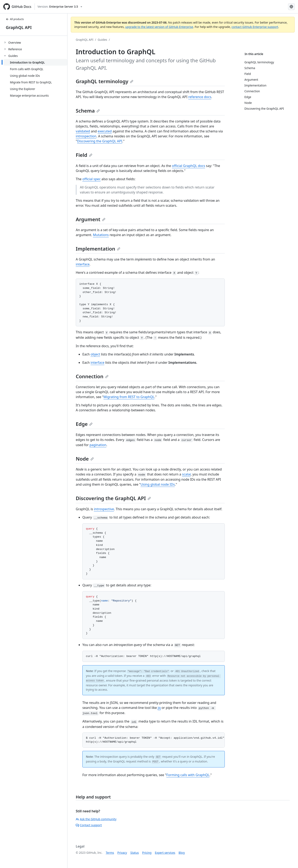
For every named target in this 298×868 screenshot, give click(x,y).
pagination (98, 445)
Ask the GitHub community (96, 819)
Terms (110, 853)
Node (85, 459)
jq (159, 708)
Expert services (165, 853)
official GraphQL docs (189, 166)
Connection (92, 376)
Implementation (98, 249)
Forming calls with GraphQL (188, 775)
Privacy (122, 853)
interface (83, 264)
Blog (182, 853)
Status (135, 853)
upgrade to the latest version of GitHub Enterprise (159, 27)
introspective (104, 509)
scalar (186, 474)
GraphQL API (19, 27)
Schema (88, 111)
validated (83, 131)
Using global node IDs (158, 484)
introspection (86, 136)
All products (15, 19)
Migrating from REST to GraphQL (129, 397)
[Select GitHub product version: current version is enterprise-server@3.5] (60, 7)
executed (105, 131)
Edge (84, 424)
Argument (91, 219)
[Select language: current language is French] (291, 7)
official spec (91, 179)
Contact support (89, 825)
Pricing (147, 853)
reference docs (200, 97)
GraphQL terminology (105, 81)
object (95, 354)
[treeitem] (35, 42)
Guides (102, 40)
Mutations (101, 235)
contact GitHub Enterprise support (255, 27)
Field (84, 155)
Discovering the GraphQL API (100, 141)
